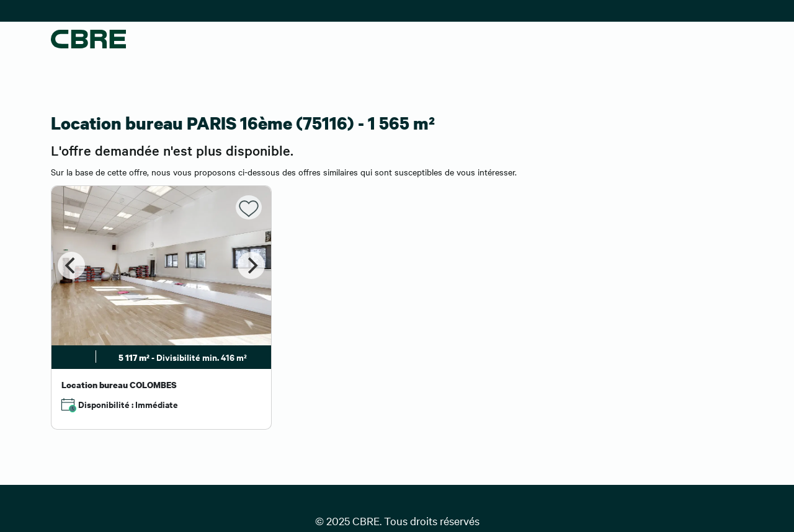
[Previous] (71, 265)
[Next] (251, 265)
